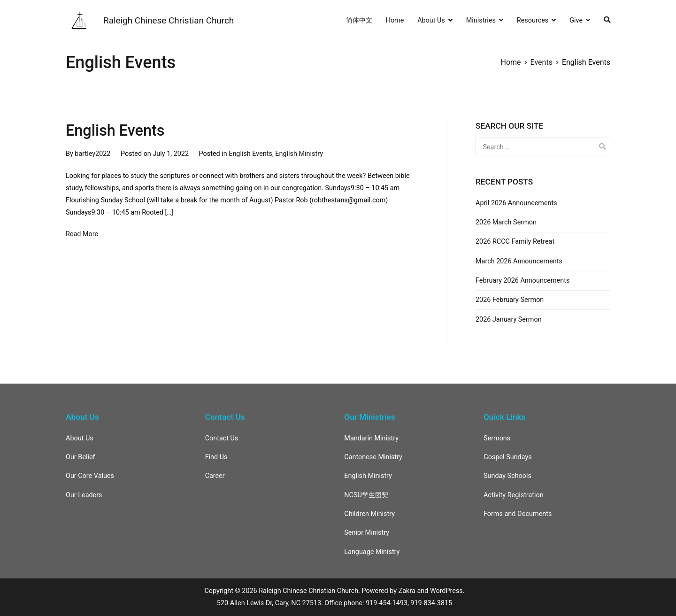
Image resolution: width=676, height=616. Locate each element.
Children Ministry (369, 514)
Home (395, 20)
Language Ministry (372, 552)
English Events (115, 131)
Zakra (407, 591)
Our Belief (81, 457)
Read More (82, 234)
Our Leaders (84, 495)
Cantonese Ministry (373, 457)
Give (576, 20)
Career (215, 476)
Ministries (481, 20)
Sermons (497, 438)
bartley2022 (92, 154)
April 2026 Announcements (516, 203)
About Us (431, 20)
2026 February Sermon (510, 300)
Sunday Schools (507, 476)
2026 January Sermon (509, 320)
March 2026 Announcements (519, 261)
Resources (533, 20)
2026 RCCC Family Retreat (515, 242)
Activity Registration (514, 495)
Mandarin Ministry (371, 438)
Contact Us (222, 438)
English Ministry (299, 154)
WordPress (446, 591)
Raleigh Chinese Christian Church (169, 20)
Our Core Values (90, 476)
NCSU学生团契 (366, 495)
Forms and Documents (518, 514)
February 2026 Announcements (522, 281)
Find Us (216, 457)
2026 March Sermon (506, 222)
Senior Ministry (367, 533)
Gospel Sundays (508, 457)
